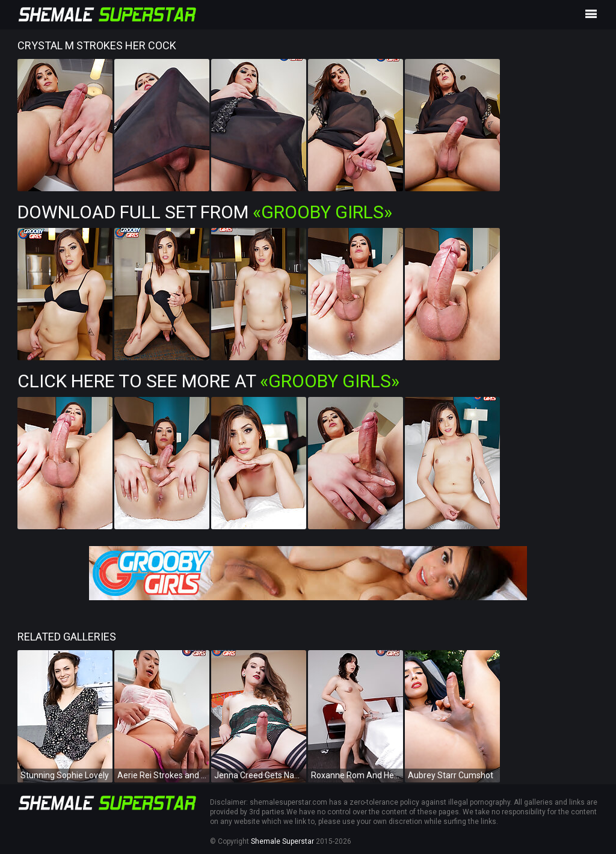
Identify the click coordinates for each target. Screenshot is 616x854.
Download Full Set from (205, 212)
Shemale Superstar (282, 841)
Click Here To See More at (208, 381)
